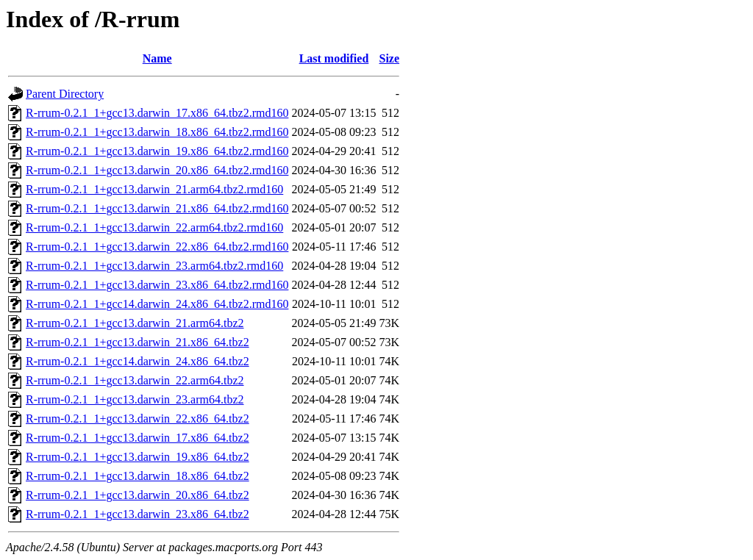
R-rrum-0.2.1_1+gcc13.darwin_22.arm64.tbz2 (135, 380)
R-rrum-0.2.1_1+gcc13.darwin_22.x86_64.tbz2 (138, 419)
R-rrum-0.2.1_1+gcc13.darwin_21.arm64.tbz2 (135, 323)
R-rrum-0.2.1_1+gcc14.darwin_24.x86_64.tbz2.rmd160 (157, 304)
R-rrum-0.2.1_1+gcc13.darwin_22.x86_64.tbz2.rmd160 (157, 247)
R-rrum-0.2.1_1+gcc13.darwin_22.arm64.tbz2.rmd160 (154, 227)
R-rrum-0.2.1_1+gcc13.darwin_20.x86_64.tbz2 (138, 495)
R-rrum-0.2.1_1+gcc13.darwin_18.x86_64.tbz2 (138, 476)
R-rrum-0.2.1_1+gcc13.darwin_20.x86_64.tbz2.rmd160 (157, 170)
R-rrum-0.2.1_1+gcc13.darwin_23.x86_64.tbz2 (138, 514)
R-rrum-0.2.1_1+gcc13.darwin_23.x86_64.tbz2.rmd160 (157, 285)
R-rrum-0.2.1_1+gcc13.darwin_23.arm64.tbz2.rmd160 (154, 266)
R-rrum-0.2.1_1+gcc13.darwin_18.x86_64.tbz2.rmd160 (157, 132)
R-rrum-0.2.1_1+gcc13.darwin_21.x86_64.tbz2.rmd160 (157, 208)
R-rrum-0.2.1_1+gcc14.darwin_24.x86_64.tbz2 (138, 361)
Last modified (334, 58)
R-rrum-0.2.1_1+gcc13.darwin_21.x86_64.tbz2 (138, 342)
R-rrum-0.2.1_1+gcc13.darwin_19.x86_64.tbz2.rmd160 (157, 151)
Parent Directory (65, 94)
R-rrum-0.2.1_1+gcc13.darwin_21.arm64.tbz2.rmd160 (154, 189)
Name (157, 58)
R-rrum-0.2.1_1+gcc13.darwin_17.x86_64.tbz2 (138, 438)
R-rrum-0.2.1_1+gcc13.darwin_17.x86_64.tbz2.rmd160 (157, 113)
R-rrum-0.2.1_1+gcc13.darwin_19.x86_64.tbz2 (138, 457)
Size (390, 58)
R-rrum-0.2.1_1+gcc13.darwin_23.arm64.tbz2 (135, 399)
